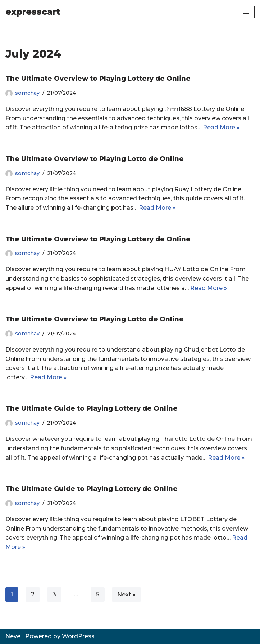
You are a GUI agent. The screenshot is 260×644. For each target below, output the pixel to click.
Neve (13, 636)
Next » (126, 594)
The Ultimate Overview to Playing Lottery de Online (98, 79)
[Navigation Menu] (246, 12)
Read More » (221, 127)
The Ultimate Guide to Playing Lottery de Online (92, 408)
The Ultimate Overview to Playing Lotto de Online (95, 159)
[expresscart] (33, 12)
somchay (27, 93)
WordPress (78, 636)
